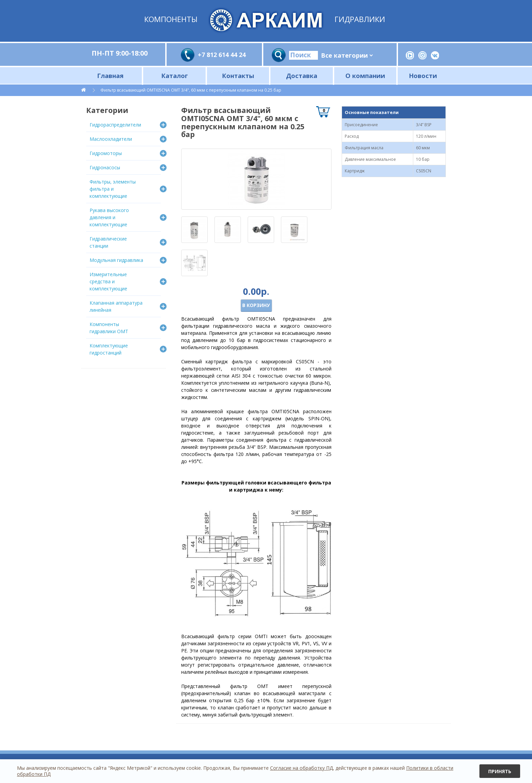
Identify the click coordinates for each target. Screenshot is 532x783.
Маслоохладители (111, 139)
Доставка (302, 75)
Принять (500, 771)
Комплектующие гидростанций (109, 349)
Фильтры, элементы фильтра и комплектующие (113, 189)
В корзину (256, 305)
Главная (110, 75)
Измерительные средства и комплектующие (108, 281)
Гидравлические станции (108, 242)
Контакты (238, 75)
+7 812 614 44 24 (222, 55)
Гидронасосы (105, 167)
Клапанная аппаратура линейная (116, 306)
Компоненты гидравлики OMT (109, 328)
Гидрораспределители (115, 125)
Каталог (175, 75)
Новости (423, 75)
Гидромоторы (106, 153)
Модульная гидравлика (116, 260)
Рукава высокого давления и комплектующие (109, 217)
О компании (365, 75)
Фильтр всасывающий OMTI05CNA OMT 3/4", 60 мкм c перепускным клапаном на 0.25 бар (191, 90)
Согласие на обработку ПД (301, 768)
